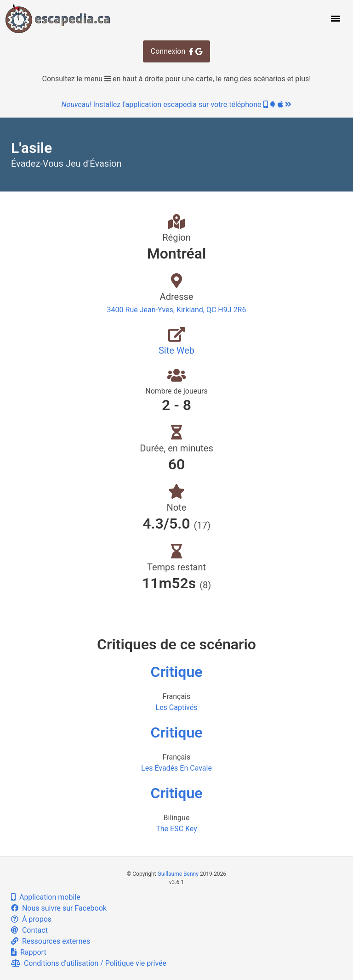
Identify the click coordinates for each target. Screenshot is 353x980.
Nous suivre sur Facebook (59, 908)
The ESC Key (176, 829)
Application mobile (46, 897)
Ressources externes (51, 941)
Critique (177, 672)
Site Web (176, 350)
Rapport (29, 952)
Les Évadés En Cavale (176, 768)
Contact (29, 930)
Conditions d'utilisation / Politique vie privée (89, 963)
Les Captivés (177, 707)
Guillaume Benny (178, 874)
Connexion (176, 51)
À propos (31, 919)
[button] (335, 18)
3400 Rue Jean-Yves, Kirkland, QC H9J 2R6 (177, 310)
